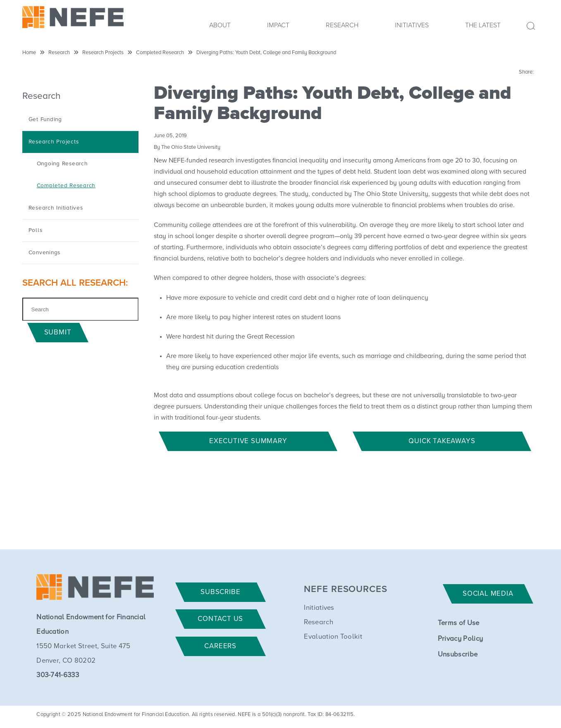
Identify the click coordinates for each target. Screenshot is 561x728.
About (220, 25)
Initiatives (412, 25)
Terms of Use (459, 623)
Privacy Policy (460, 639)
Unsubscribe (458, 655)
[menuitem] (220, 28)
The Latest (483, 25)
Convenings (45, 253)
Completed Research (160, 53)
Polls (36, 230)
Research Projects (103, 53)
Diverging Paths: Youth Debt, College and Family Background (266, 53)
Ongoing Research (62, 164)
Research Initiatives (56, 208)
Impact (278, 25)
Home (29, 53)
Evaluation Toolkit (333, 637)
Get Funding (45, 119)
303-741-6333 (58, 675)
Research (342, 25)
